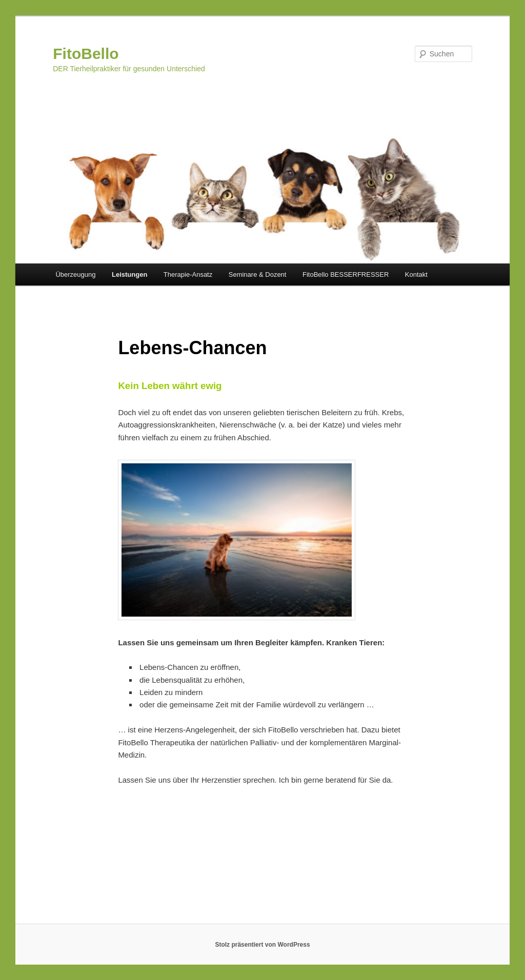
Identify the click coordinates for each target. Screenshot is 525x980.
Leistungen (129, 274)
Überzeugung (75, 274)
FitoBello (86, 54)
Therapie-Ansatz (188, 274)
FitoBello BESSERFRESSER (346, 274)
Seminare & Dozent (258, 274)
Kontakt (416, 274)
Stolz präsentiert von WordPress (262, 945)
